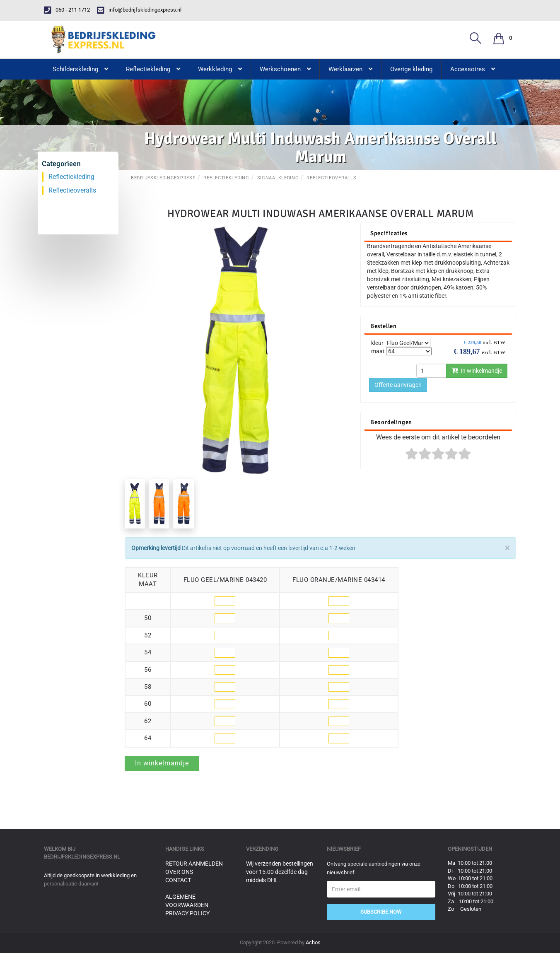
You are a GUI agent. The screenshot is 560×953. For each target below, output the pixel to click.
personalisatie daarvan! (71, 884)
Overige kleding (411, 69)
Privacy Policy (187, 913)
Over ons (179, 872)
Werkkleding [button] (220, 69)
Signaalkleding (278, 178)
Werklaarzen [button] (350, 69)
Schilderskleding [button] (80, 69)
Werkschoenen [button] (285, 69)
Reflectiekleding (226, 178)
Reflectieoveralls (331, 178)
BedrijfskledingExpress (163, 178)
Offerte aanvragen (398, 385)
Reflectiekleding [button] (153, 69)
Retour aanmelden (194, 864)
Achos (313, 942)
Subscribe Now (381, 912)
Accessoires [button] (473, 69)
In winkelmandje (477, 371)
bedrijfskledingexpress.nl (82, 857)
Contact (178, 880)
